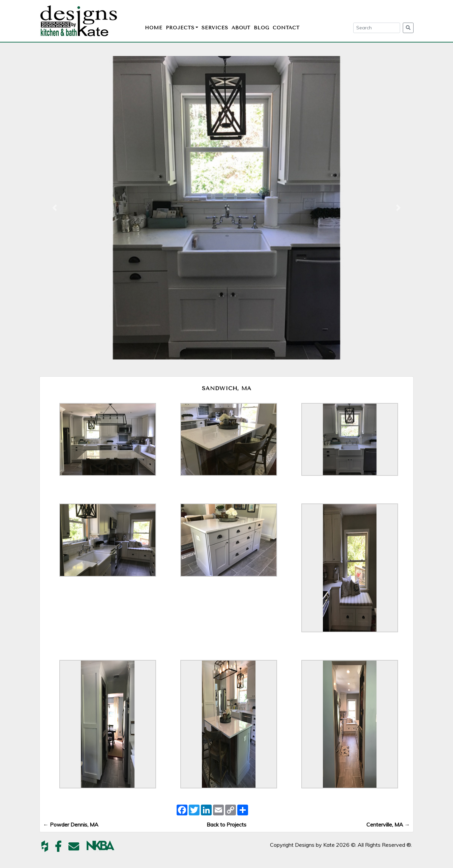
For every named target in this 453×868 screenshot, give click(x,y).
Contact (286, 28)
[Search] (377, 28)
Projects (180, 28)
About (241, 28)
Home (154, 28)
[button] (55, 208)
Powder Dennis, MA (71, 824)
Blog (262, 28)
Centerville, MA (388, 824)
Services (215, 28)
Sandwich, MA (227, 388)
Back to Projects (227, 824)
